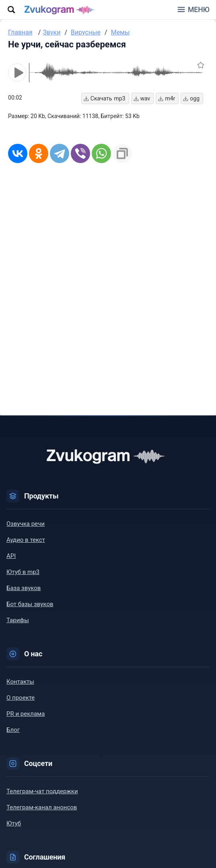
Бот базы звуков (30, 604)
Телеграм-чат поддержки (42, 791)
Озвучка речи (26, 524)
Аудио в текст (26, 540)
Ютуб (14, 823)
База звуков (24, 588)
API (11, 556)
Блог (13, 730)
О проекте (21, 698)
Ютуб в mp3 (23, 572)
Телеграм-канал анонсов (42, 807)
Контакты (20, 682)
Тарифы (18, 620)
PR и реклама (26, 714)
